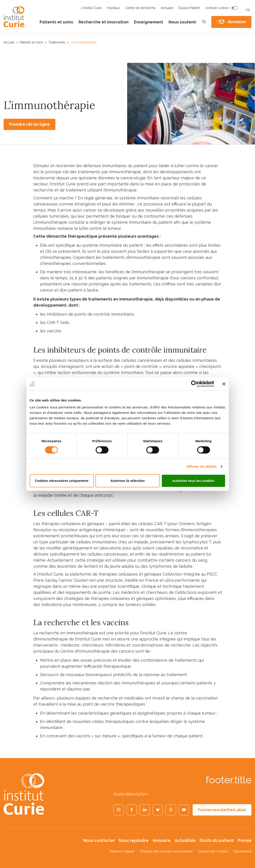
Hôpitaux (113, 8)
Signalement (242, 851)
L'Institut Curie (91, 8)
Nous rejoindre (134, 840)
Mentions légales (122, 851)
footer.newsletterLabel (222, 810)
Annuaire (167, 8)
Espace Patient (189, 8)
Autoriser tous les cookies (193, 481)
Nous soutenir (183, 22)
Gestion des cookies (213, 851)
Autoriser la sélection (127, 481)
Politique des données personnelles (166, 851)
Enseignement (149, 22)
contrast (217, 8)
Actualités (185, 840)
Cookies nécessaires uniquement (62, 481)
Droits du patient (217, 840)
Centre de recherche (140, 8)
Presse (245, 840)
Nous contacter (99, 840)
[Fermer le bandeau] (224, 384)
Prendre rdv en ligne (29, 124)
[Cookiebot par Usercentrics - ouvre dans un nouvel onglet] (194, 384)
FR (248, 10)
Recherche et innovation (104, 22)
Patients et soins (56, 22)
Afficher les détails (202, 466)
